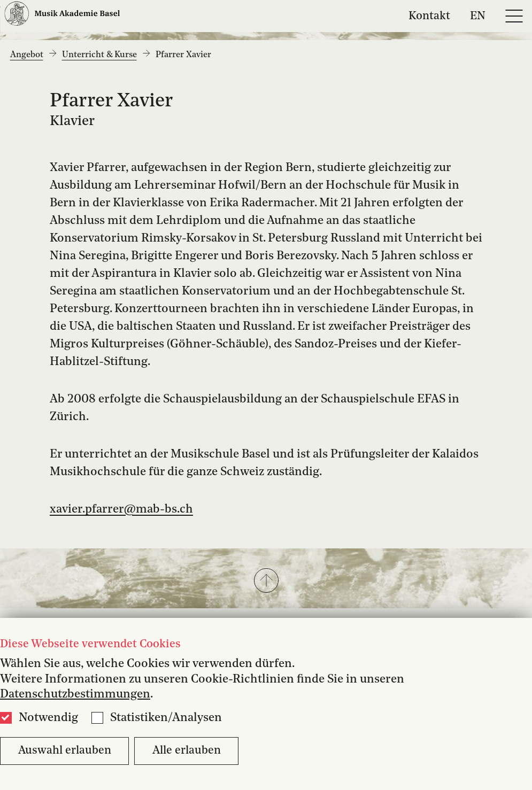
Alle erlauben (187, 751)
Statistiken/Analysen (166, 718)
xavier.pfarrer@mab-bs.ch (121, 509)
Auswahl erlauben (65, 751)
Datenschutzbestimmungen (75, 694)
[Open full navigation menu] (514, 16)
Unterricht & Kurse (99, 55)
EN (478, 16)
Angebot (27, 55)
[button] (266, 582)
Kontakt (429, 16)
